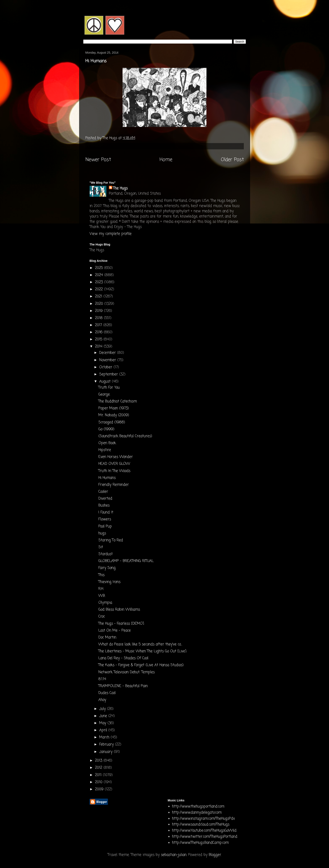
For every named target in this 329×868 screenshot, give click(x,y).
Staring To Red (111, 540)
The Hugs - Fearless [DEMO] (121, 624)
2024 (100, 275)
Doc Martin (107, 637)
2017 (99, 325)
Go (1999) (106, 429)
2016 (99, 332)
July (103, 709)
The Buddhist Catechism (118, 401)
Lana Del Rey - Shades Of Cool (123, 658)
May (103, 723)
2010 (99, 782)
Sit (101, 547)
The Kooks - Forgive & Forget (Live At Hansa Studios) (141, 665)
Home (166, 160)
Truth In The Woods (114, 471)
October (106, 367)
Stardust (106, 554)
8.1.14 (102, 679)
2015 (99, 339)
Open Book (107, 443)
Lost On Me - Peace (115, 631)
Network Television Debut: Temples (127, 672)
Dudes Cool (107, 693)
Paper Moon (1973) (114, 408)
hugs (102, 533)
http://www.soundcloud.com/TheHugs (201, 825)
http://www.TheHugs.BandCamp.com (200, 843)
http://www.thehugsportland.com (198, 807)
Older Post (232, 160)
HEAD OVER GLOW (114, 464)
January (106, 752)
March (105, 737)
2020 (100, 304)
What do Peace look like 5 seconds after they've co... (140, 644)
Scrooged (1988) (112, 422)
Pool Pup (105, 526)
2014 (99, 347)
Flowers (105, 519)
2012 (99, 768)
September (109, 374)
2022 (100, 289)
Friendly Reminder (114, 485)
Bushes (104, 506)
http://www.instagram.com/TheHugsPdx (203, 819)
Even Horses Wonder (116, 457)
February (107, 745)
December (108, 353)
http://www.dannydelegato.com (197, 813)
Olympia (105, 603)
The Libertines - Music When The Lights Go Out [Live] (142, 651)
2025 (100, 268)
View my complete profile (111, 234)
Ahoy (102, 700)
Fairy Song (107, 568)
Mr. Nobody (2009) (114, 415)
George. (104, 395)
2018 (99, 318)
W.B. (102, 596)
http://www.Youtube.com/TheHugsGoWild (204, 831)
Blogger (215, 855)
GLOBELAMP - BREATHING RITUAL (126, 561)
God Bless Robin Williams (119, 610)
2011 (99, 775)
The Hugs (120, 188)
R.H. (101, 589)
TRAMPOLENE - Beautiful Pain (123, 686)
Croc (102, 617)
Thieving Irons (109, 582)
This (101, 575)
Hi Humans (107, 478)
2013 (99, 761)
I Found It (106, 512)
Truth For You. (109, 388)
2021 (99, 296)
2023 (100, 282)
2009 (100, 789)
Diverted (105, 499)
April (104, 730)
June (104, 716)
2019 (99, 311)
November (108, 360)
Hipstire (105, 450)
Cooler (103, 492)
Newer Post (98, 160)
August (106, 382)
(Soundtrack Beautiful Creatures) (125, 436)
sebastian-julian (174, 855)
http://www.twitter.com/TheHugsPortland (205, 837)
